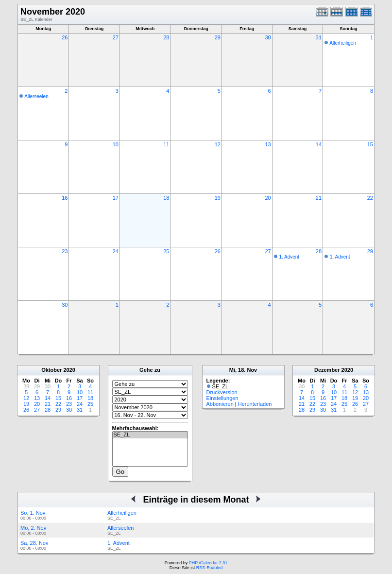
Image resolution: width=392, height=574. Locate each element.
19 (218, 198)
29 (218, 37)
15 (370, 144)
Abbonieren (220, 404)
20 (268, 198)
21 (319, 198)
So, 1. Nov (33, 513)
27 (116, 37)
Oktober (51, 370)
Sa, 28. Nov (34, 543)
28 (166, 37)
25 (166, 251)
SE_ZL (150, 435)
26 (65, 37)
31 (319, 37)
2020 (69, 370)
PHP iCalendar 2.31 (208, 563)
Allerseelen (36, 96)
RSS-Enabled (210, 568)
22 (370, 198)
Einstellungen (222, 398)
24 (116, 251)
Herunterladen (255, 404)
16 (65, 198)
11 (166, 144)
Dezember (327, 370)
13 (268, 144)
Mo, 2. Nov (33, 528)
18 (166, 198)
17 (116, 198)
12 (218, 144)
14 (319, 144)
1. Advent (289, 257)
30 (268, 37)
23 (65, 251)
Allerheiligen (342, 43)
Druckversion (222, 392)
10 (116, 144)
